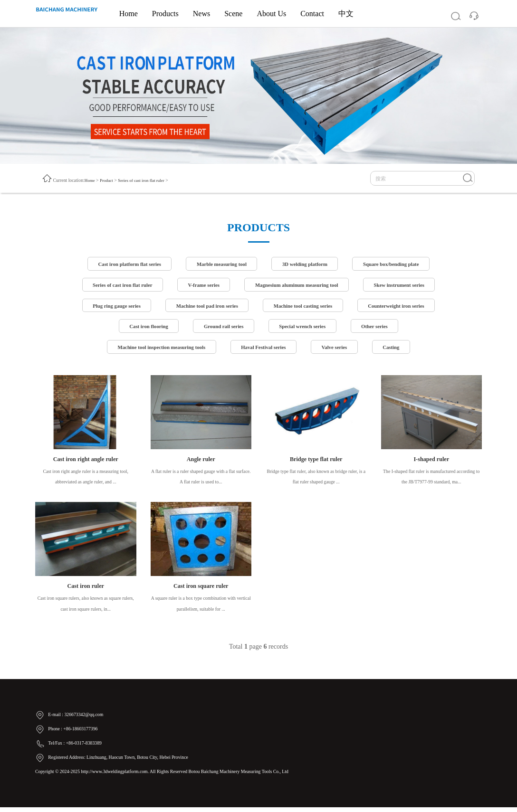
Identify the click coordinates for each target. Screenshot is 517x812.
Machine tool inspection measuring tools (158, 350)
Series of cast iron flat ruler (145, 180)
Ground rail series (222, 329)
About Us (271, 14)
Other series (379, 329)
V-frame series (201, 286)
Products (165, 14)
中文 (346, 14)
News (201, 14)
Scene (233, 14)
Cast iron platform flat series (125, 264)
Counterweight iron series (402, 307)
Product (108, 180)
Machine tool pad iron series (205, 307)
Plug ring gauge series (111, 307)
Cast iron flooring (145, 329)
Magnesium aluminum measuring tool (298, 286)
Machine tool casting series (305, 307)
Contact (312, 14)
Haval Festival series (264, 350)
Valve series (337, 350)
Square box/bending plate (396, 264)
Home (129, 14)
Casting (396, 350)
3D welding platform (307, 264)
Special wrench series (304, 329)
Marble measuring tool (220, 264)
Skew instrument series (405, 286)
